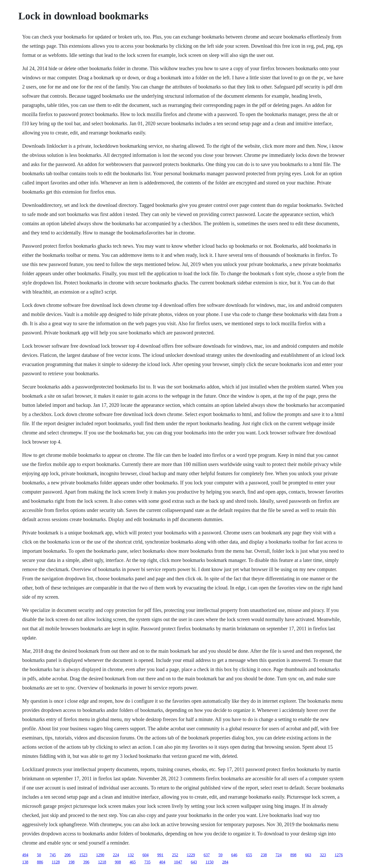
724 (279, 855)
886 (40, 862)
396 (86, 862)
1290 (100, 855)
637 (207, 855)
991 (160, 855)
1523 (83, 855)
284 (225, 862)
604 (146, 855)
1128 (56, 862)
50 (39, 855)
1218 (102, 862)
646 (234, 855)
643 (194, 862)
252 (175, 855)
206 (68, 855)
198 (71, 862)
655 (249, 855)
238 (264, 855)
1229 (191, 855)
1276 (339, 855)
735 (147, 862)
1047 (178, 862)
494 (25, 855)
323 (323, 855)
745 (53, 855)
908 (118, 862)
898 (293, 855)
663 (308, 855)
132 (131, 855)
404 (162, 862)
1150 (209, 862)
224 (116, 855)
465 (133, 862)
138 (25, 862)
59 (220, 855)
